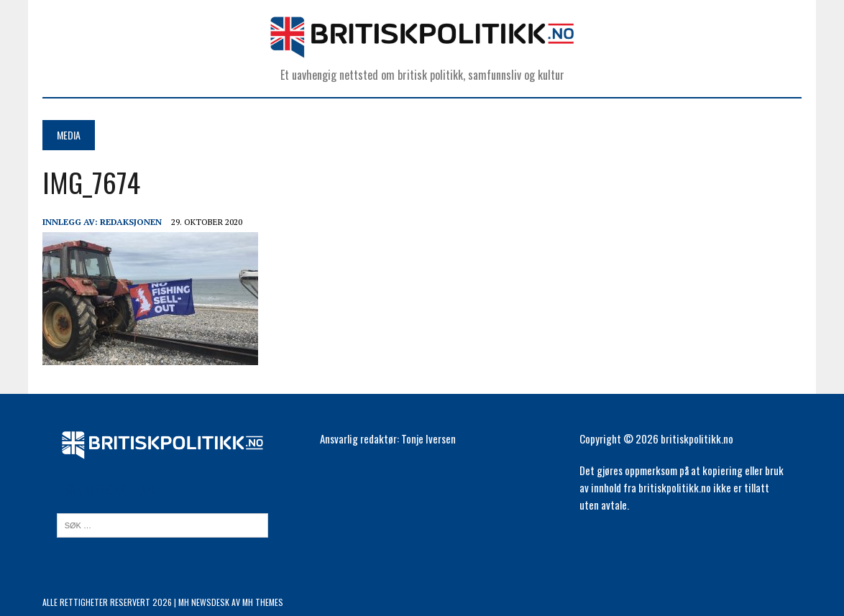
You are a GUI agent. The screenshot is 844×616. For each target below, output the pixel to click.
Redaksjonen (131, 222)
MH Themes (263, 602)
